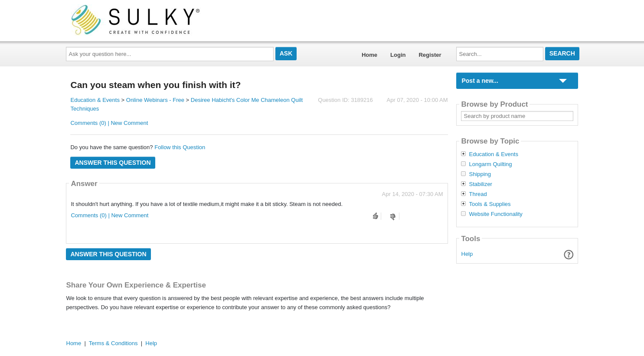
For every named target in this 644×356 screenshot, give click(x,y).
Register (430, 55)
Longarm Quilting (490, 164)
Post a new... (480, 81)
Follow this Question (180, 147)
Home (369, 55)
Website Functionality (495, 214)
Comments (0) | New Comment (109, 123)
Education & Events (95, 100)
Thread (478, 194)
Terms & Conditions (113, 343)
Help (467, 254)
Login (398, 55)
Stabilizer (480, 184)
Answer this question (113, 163)
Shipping (480, 174)
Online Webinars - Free (155, 100)
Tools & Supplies (490, 204)
